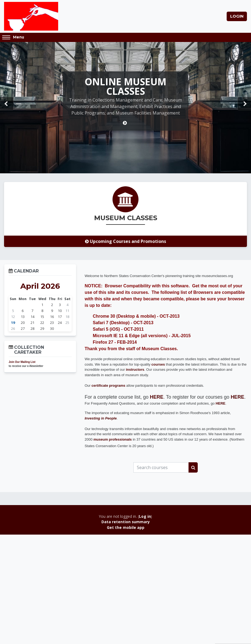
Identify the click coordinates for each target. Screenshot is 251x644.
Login (237, 16)
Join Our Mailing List (22, 362)
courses (158, 365)
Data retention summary (126, 522)
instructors (135, 370)
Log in (145, 517)
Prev (7, 104)
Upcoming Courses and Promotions (125, 242)
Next (244, 104)
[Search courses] (161, 468)
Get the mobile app (126, 528)
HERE (237, 397)
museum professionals (113, 440)
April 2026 (40, 286)
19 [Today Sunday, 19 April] (13, 323)
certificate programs (108, 386)
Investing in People (101, 419)
